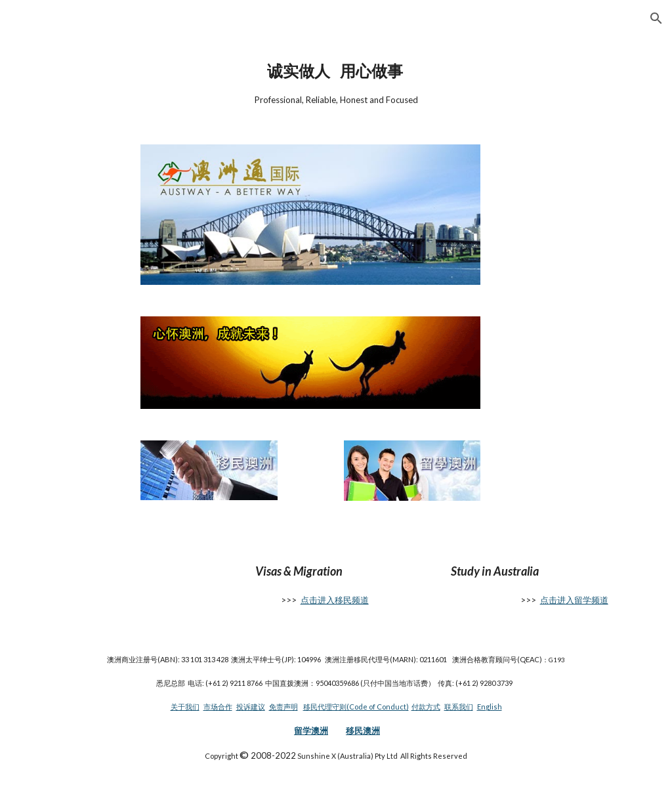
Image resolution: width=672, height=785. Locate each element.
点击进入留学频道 (574, 600)
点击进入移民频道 (335, 600)
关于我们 (185, 707)
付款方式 (426, 707)
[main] (336, 83)
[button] (656, 18)
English (490, 707)
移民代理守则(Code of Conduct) (356, 707)
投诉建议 (251, 707)
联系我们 (459, 707)
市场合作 (218, 707)
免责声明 (283, 707)
